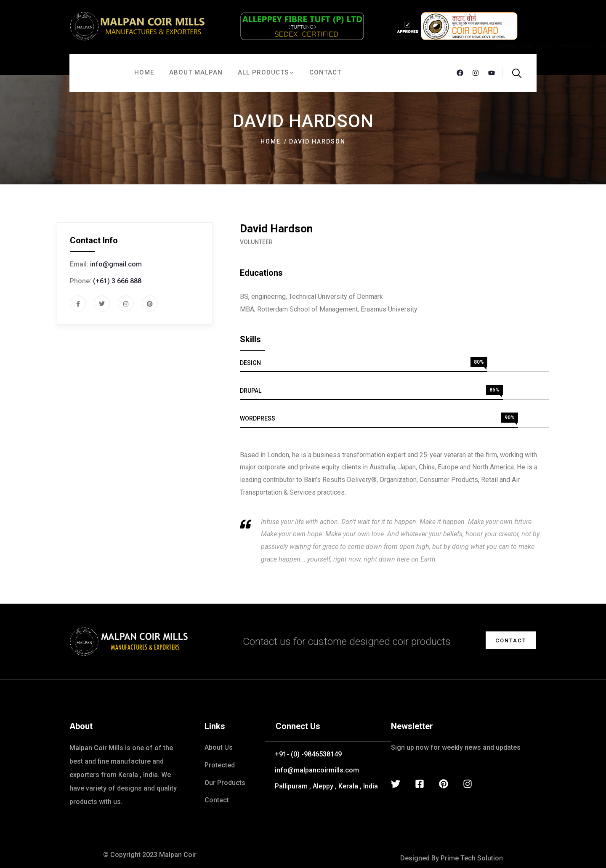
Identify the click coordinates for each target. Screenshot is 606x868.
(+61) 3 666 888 (117, 281)
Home (271, 141)
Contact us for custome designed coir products (347, 642)
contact (508, 640)
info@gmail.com (116, 264)
